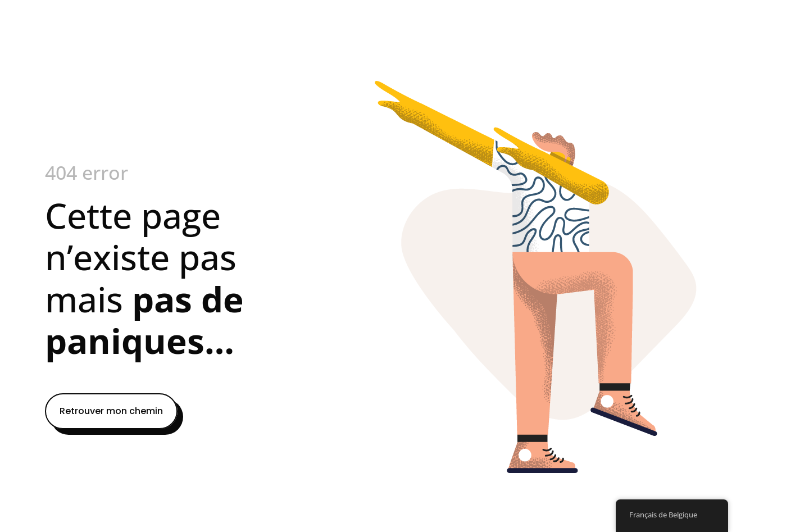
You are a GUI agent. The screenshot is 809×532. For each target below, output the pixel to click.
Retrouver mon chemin (111, 411)
